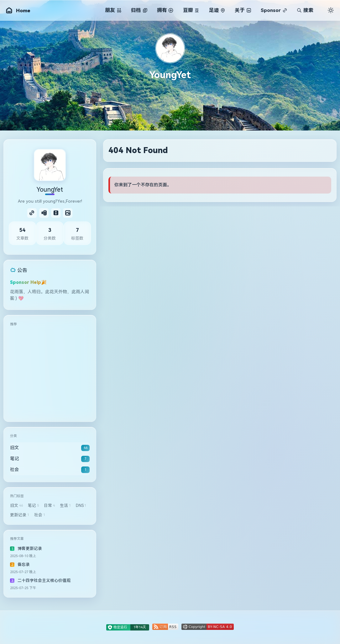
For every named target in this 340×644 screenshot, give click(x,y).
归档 (139, 10)
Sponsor (274, 10)
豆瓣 (191, 10)
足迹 (217, 10)
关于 (243, 10)
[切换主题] (331, 10)
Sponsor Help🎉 (28, 282)
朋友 (113, 10)
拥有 (165, 10)
